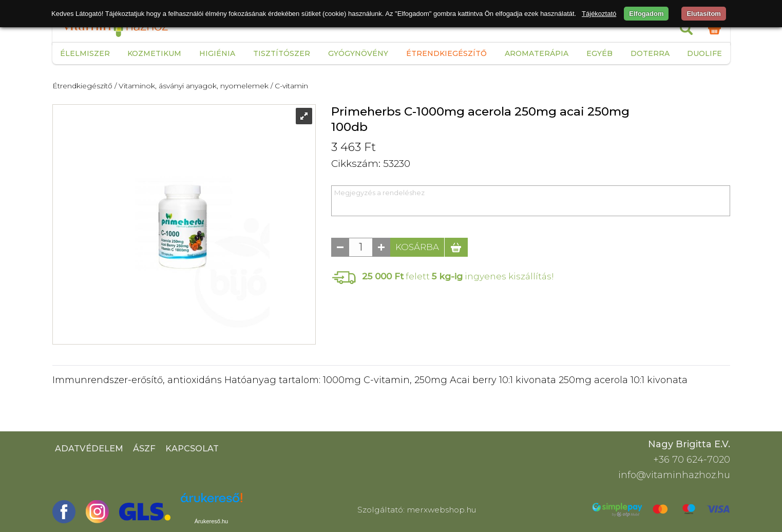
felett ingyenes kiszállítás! (458, 276)
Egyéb (599, 53)
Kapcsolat (192, 448)
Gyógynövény (358, 53)
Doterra (650, 53)
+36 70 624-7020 (692, 460)
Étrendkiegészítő (446, 53)
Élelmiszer (85, 53)
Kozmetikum (154, 53)
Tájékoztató (599, 14)
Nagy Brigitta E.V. (689, 444)
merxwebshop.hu (442, 510)
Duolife (704, 53)
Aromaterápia (537, 53)
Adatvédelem (89, 448)
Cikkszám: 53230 (371, 164)
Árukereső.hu (211, 521)
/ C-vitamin (289, 86)
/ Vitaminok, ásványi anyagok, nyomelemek (192, 86)
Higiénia (217, 53)
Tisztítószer (282, 53)
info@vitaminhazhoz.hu (674, 475)
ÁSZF (144, 448)
